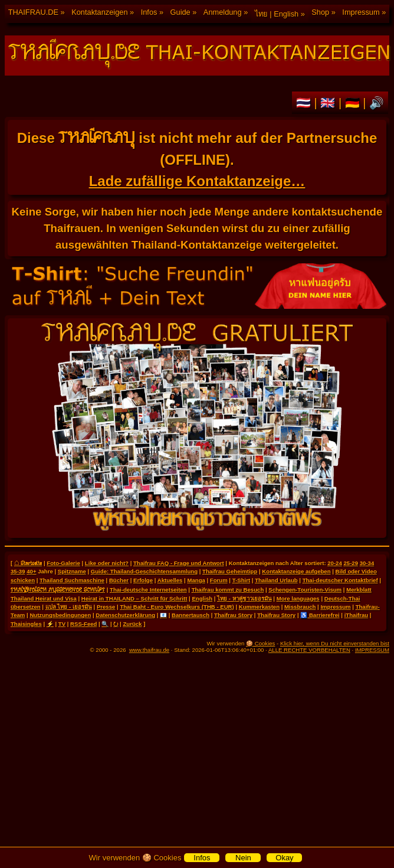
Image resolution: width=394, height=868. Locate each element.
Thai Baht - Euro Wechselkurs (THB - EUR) (177, 607)
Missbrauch (300, 607)
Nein (243, 858)
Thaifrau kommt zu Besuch (228, 590)
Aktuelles (170, 580)
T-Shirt (241, 580)
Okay (284, 858)
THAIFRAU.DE (33, 12)
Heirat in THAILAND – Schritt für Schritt (134, 598)
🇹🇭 (305, 103)
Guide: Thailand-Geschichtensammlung (144, 571)
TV (62, 624)
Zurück (132, 624)
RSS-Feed (83, 624)
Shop (320, 12)
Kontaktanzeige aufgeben (296, 571)
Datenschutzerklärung (125, 615)
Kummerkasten (259, 607)
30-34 (367, 563)
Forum (219, 580)
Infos (149, 12)
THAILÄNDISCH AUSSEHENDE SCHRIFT (58, 589)
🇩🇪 (354, 103)
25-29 (351, 563)
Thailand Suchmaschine (72, 580)
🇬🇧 (329, 103)
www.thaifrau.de (149, 650)
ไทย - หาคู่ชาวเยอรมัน (244, 598)
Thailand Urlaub (276, 580)
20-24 (335, 563)
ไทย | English (277, 14)
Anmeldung (223, 12)
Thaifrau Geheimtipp (230, 571)
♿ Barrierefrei (320, 615)
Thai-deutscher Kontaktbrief (340, 580)
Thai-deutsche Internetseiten (148, 590)
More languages (298, 598)
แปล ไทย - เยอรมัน (69, 607)
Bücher (119, 580)
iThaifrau (357, 615)
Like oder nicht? (107, 563)
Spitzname (72, 571)
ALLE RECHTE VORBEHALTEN (309, 650)
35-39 (18, 571)
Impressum (361, 12)
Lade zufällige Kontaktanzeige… (197, 181)
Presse (106, 607)
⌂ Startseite (28, 563)
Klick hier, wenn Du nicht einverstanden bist (335, 643)
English (202, 598)
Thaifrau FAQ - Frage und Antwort (179, 563)
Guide (180, 12)
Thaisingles (26, 624)
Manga (196, 580)
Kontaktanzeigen (99, 12)
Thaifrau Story (233, 615)
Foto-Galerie (63, 563)
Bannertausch (191, 615)
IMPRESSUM (372, 650)
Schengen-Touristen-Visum (305, 590)
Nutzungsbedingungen (60, 615)
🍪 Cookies (260, 643)
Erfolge (143, 580)
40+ (31, 571)
